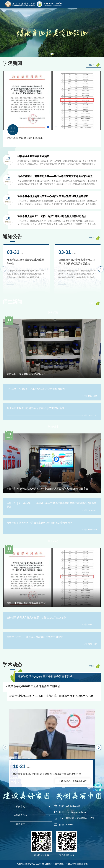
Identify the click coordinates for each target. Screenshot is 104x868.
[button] (52, 54)
